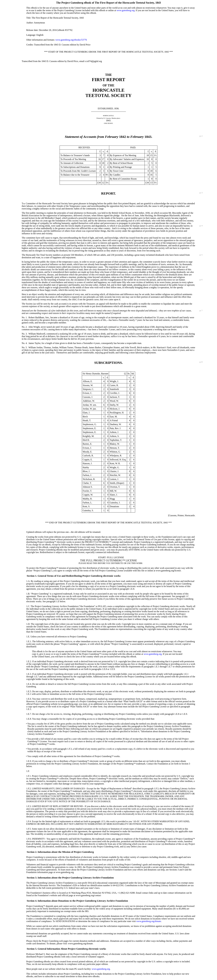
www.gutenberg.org (126, 10)
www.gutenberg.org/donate (149, 921)
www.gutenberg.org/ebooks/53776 (71, 40)
